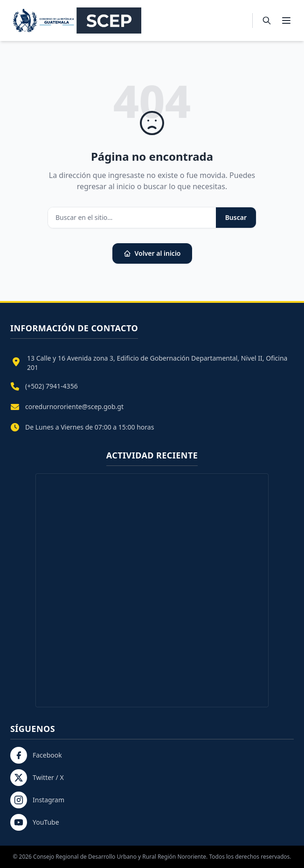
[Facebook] (152, 755)
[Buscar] (267, 21)
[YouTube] (152, 822)
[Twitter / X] (152, 778)
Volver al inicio (152, 253)
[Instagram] (152, 800)
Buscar (236, 217)
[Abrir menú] (286, 21)
